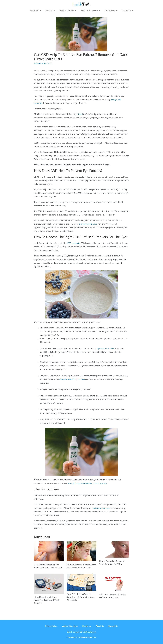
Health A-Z (35, 10)
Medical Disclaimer (70, 626)
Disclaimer (87, 626)
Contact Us (128, 10)
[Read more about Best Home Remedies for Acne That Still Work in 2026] (49, 551)
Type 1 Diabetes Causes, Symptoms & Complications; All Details (80, 597)
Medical (50, 10)
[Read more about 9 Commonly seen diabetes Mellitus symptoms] (114, 582)
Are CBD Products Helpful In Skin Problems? (87, 483)
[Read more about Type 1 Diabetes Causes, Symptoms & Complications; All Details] (81, 582)
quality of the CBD (106, 348)
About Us (100, 626)
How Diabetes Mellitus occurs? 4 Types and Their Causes (47, 600)
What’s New (111, 10)
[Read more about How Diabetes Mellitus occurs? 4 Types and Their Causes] (49, 584)
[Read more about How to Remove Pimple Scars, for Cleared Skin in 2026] (81, 551)
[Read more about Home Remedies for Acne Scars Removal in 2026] (114, 549)
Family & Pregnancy (90, 10)
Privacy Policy (51, 626)
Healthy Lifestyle (68, 10)
